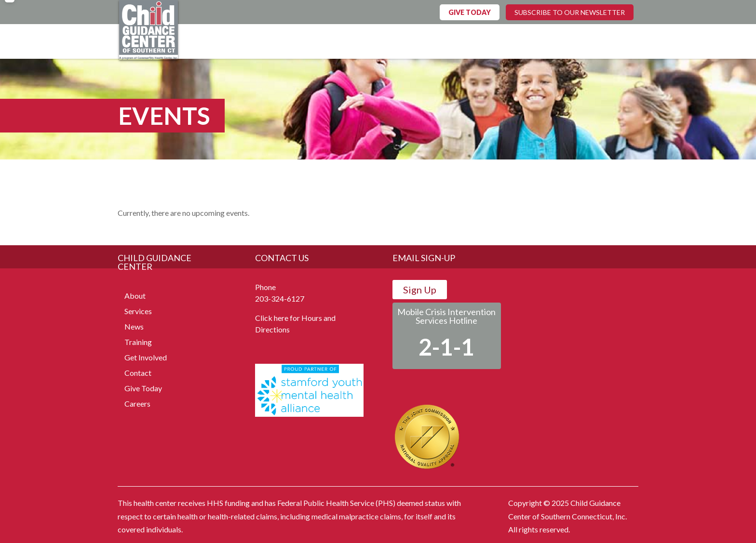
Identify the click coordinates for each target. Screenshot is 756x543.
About (135, 296)
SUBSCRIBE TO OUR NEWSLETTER (570, 12)
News (134, 326)
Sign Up (420, 290)
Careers (137, 404)
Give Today (143, 388)
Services (138, 311)
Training (138, 342)
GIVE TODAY (470, 12)
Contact (138, 373)
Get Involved (146, 357)
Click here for (277, 318)
